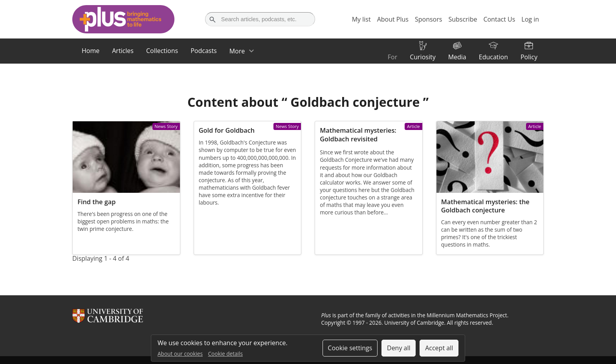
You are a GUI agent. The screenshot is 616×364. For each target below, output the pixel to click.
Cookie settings (350, 348)
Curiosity (423, 57)
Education (493, 57)
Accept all (439, 348)
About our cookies (180, 354)
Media (457, 57)
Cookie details (225, 354)
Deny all (399, 348)
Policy (529, 57)
